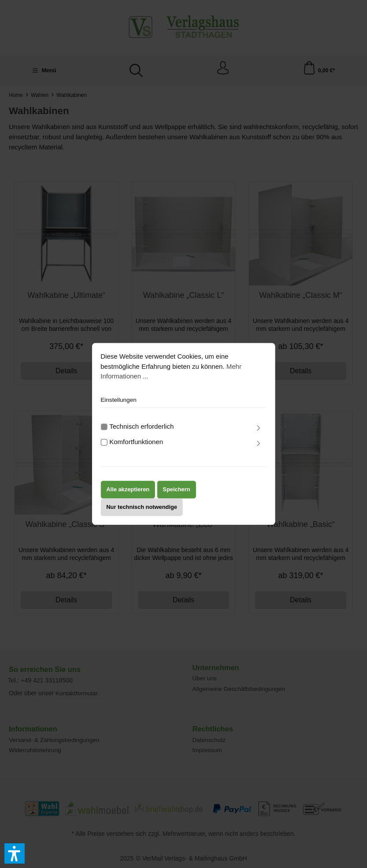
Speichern (176, 497)
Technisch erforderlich (141, 434)
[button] (15, 853)
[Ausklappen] (259, 436)
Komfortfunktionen (136, 449)
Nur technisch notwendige (142, 514)
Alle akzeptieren (128, 497)
